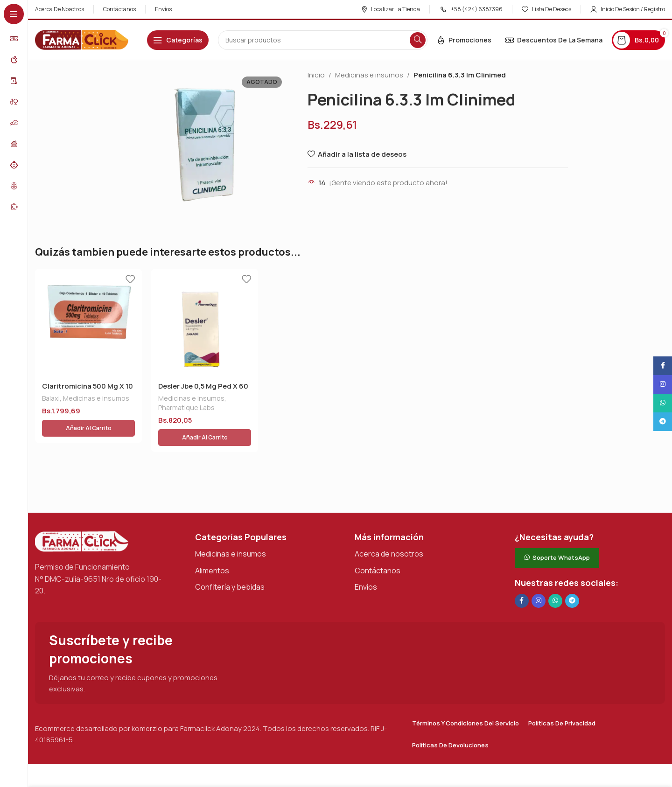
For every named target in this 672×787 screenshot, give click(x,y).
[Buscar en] (323, 40)
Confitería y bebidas (230, 565)
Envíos (366, 565)
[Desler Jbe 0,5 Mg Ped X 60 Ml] (205, 322)
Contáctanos (378, 549)
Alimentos (212, 549)
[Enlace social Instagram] (539, 579)
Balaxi (51, 398)
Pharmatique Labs (186, 407)
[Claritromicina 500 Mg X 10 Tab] (88, 322)
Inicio (316, 75)
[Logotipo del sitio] (82, 39)
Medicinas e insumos (369, 75)
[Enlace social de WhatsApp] (555, 579)
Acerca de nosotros (389, 532)
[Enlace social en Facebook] (522, 579)
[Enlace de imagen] (82, 519)
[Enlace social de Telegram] (572, 579)
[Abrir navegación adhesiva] (178, 40)
